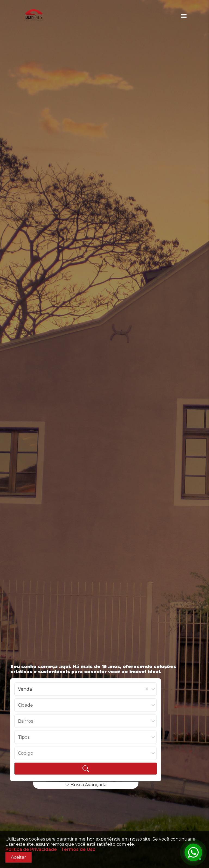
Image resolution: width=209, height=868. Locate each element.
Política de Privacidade (31, 849)
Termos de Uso (78, 849)
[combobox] (19, 689)
